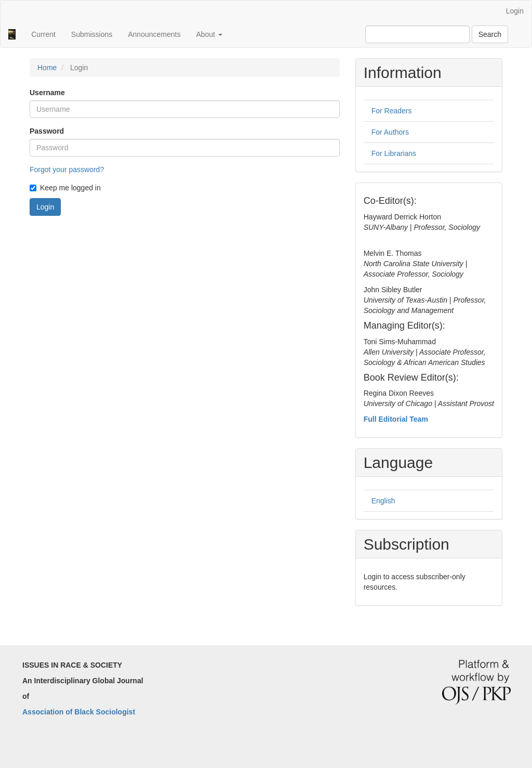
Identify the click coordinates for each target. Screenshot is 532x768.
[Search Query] (417, 34)
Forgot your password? (67, 170)
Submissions (92, 34)
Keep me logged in (65, 188)
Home (47, 68)
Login (515, 11)
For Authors (390, 132)
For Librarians (394, 153)
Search (490, 34)
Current (43, 34)
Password (47, 131)
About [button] (209, 34)
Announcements (154, 34)
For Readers (392, 111)
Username (47, 93)
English (383, 501)
